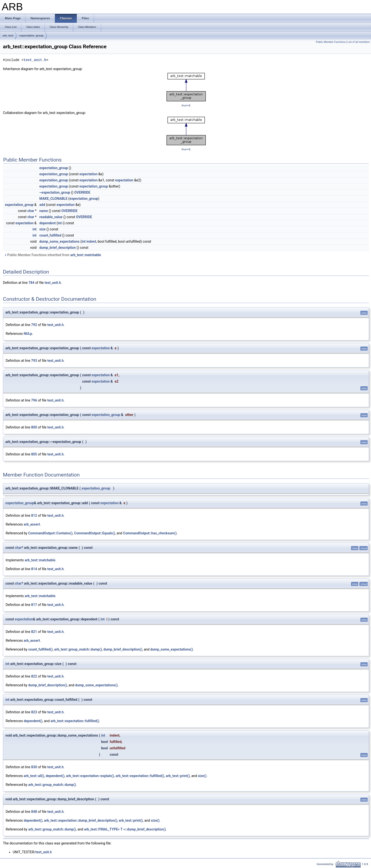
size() (202, 776)
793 (34, 361)
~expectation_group (55, 192)
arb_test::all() (34, 776)
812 (34, 516)
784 (31, 283)
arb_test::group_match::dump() (78, 649)
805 (34, 454)
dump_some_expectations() (172, 649)
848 (34, 812)
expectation (88, 174)
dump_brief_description (57, 248)
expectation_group (31, 36)
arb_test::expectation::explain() (90, 776)
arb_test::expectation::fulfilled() (75, 721)
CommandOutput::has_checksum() (150, 533)
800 (34, 427)
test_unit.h (35, 60)
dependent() (33, 721)
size (42, 229)
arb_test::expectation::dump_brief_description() (81, 820)
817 (34, 605)
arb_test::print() (178, 776)
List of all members (359, 42)
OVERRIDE (82, 192)
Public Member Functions (331, 42)
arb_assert (32, 524)
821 (34, 632)
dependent (47, 223)
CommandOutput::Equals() (95, 533)
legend (186, 105)
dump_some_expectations (59, 241)
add (42, 205)
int (60, 223)
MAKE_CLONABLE (53, 199)
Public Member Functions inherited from (53, 255)
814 (34, 569)
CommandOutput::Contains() (50, 533)
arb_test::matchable (86, 255)
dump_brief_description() (123, 649)
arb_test (8, 36)
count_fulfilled (50, 235)
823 (34, 712)
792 (34, 325)
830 (34, 767)
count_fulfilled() (40, 649)
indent (91, 241)
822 (34, 676)
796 (34, 400)
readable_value (51, 217)
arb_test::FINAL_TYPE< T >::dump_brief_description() (125, 829)
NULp (28, 334)
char (31, 211)
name (44, 211)
